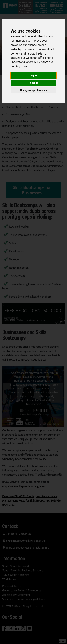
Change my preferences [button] (33, 90)
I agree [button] (33, 75)
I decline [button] (33, 83)
